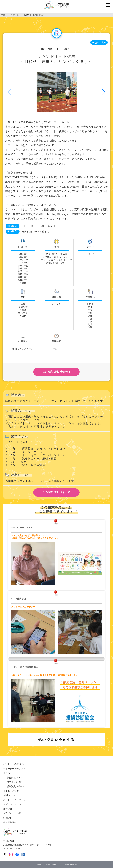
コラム (7, 773)
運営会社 (8, 809)
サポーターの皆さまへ (14, 769)
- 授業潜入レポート (14, 787)
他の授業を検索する (56, 740)
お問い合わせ (10, 795)
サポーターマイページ (14, 804)
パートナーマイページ (14, 800)
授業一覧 (15, 15)
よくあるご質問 (11, 791)
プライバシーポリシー (14, 813)
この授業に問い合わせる (56, 372)
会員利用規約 (10, 822)
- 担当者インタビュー (15, 782)
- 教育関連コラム (13, 778)
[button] (104, 92)
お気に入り (101, 43)
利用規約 (8, 818)
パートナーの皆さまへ (14, 764)
